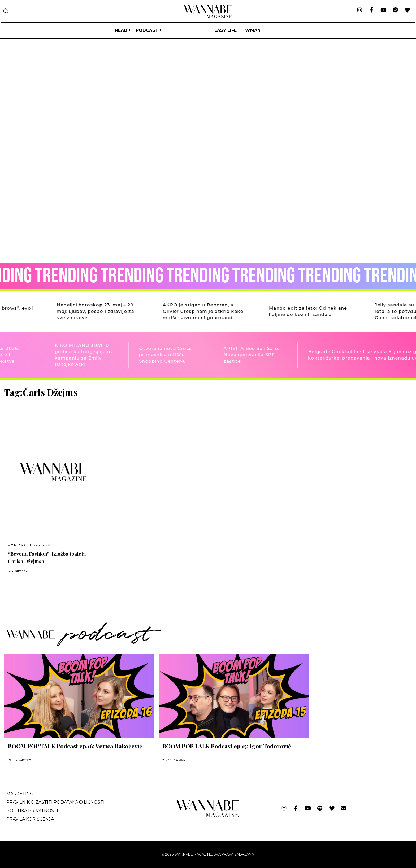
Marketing (20, 794)
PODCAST (147, 30)
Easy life (226, 30)
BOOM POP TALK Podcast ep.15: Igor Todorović (227, 746)
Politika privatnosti (32, 811)
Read (121, 30)
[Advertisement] (353, 424)
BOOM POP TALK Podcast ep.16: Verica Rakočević (75, 746)
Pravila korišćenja (30, 819)
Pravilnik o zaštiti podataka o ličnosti (55, 802)
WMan (253, 30)
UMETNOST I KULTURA (29, 545)
